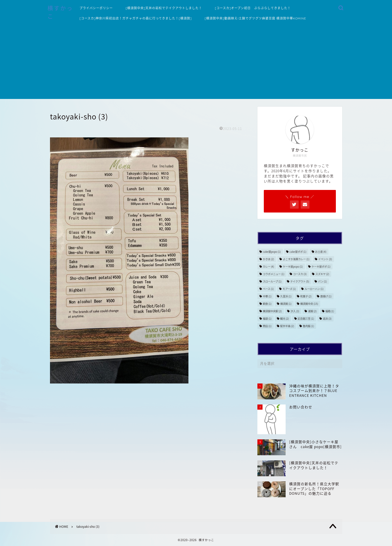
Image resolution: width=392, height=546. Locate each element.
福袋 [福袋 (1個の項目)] (267, 318)
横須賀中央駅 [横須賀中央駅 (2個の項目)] (272, 311)
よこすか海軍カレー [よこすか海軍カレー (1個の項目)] (296, 259)
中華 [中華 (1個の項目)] (267, 296)
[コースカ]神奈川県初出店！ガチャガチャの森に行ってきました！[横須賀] (136, 18)
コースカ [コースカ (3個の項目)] (300, 274)
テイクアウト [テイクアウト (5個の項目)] (300, 281)
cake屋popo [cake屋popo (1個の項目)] (272, 252)
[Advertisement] (196, 63)
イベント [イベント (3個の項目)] (325, 259)
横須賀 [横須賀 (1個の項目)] (286, 304)
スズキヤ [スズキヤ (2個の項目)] (322, 274)
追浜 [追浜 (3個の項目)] (327, 318)
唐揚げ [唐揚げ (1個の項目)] (326, 296)
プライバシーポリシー (96, 8)
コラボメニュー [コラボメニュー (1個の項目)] (274, 274)
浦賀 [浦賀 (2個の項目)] (312, 311)
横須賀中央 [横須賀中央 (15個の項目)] (309, 304)
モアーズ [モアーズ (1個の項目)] (289, 289)
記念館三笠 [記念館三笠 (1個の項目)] (306, 318)
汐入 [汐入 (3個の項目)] (295, 311)
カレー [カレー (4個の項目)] (268, 266)
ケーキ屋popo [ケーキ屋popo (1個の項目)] (293, 266)
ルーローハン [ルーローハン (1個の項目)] (314, 289)
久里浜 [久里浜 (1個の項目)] (286, 296)
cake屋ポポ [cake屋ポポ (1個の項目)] (298, 252)
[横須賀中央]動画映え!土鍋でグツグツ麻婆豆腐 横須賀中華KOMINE (255, 18)
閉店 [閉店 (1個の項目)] (267, 326)
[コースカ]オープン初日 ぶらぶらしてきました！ (253, 8)
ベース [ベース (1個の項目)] (268, 289)
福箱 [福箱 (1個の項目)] (330, 311)
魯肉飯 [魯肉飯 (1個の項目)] (308, 326)
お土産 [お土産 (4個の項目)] (321, 252)
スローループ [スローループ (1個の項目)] (272, 281)
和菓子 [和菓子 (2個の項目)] (306, 296)
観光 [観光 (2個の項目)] (285, 318)
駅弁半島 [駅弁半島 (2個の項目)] (287, 326)
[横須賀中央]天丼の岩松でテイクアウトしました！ (164, 8)
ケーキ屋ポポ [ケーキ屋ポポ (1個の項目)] (321, 266)
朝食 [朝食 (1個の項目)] (267, 304)
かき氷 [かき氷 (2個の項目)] (268, 259)
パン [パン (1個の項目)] (322, 281)
